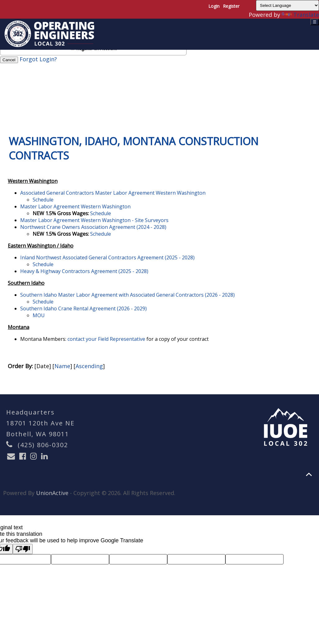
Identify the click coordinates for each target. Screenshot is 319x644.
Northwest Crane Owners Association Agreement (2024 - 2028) (93, 227)
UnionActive (52, 493)
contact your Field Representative (106, 339)
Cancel (9, 60)
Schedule (43, 200)
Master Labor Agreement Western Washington (75, 206)
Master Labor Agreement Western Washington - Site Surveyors (94, 220)
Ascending (89, 366)
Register (231, 6)
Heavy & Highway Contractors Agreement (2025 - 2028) (84, 271)
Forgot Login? (38, 59)
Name (62, 366)
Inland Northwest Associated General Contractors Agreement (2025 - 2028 (107, 257)
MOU (39, 315)
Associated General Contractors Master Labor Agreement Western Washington (113, 193)
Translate (300, 15)
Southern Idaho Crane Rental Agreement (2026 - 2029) (83, 308)
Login (214, 6)
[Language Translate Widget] (287, 5)
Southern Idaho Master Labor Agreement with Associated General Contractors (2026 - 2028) (127, 295)
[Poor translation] (23, 549)
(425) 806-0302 (43, 445)
